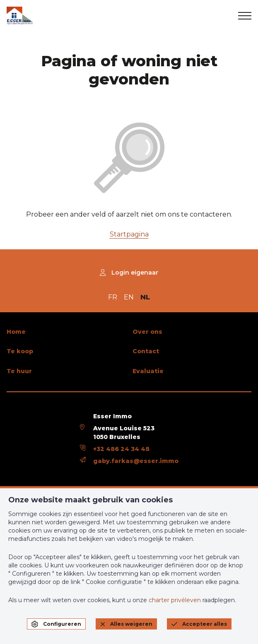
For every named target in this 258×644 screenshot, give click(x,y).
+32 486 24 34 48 (121, 449)
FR (113, 297)
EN (129, 297)
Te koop (20, 351)
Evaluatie (148, 371)
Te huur (19, 371)
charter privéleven (175, 600)
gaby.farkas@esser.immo (136, 461)
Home (16, 332)
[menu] (245, 16)
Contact (146, 351)
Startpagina (129, 234)
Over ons (147, 332)
